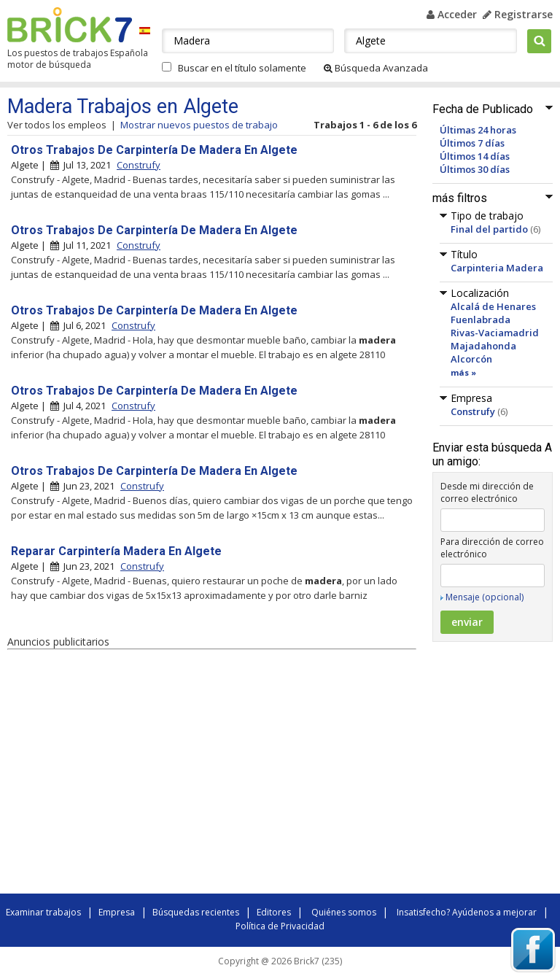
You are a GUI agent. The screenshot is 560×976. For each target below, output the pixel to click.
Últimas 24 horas (478, 130)
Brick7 (70, 25)
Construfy (473, 411)
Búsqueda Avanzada (376, 68)
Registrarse (518, 14)
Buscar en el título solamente (242, 68)
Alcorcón (471, 359)
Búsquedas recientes (196, 912)
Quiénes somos (344, 912)
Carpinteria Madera (497, 268)
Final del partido (489, 229)
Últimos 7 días (472, 143)
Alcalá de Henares (493, 306)
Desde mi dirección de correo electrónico (487, 492)
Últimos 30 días (475, 169)
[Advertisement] (211, 774)
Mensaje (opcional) (485, 597)
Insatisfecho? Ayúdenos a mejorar (467, 912)
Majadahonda (483, 346)
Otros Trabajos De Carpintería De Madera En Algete (154, 150)
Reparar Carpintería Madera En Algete (116, 551)
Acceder (452, 14)
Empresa (117, 912)
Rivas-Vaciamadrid (495, 333)
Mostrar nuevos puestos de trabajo (199, 125)
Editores (274, 912)
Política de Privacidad (280, 926)
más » (463, 372)
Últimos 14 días (475, 156)
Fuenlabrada (481, 319)
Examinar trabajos (43, 912)
